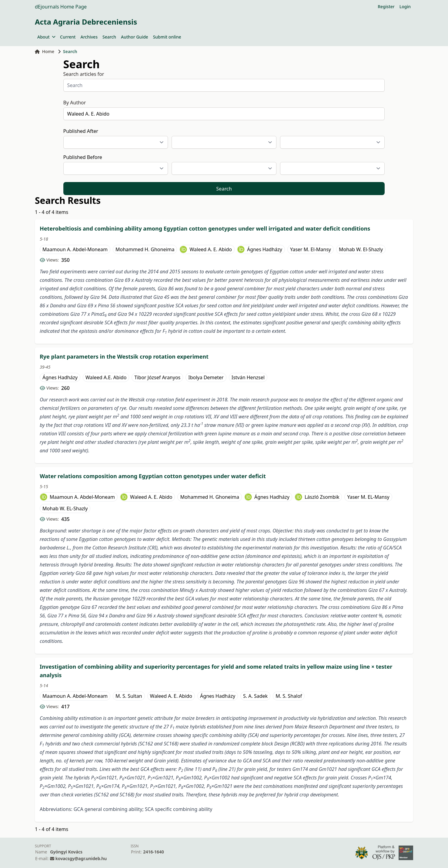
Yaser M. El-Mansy (311, 249)
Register (386, 7)
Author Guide (135, 37)
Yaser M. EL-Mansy (368, 497)
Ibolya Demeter (206, 377)
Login (405, 7)
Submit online (167, 37)
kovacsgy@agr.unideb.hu (81, 858)
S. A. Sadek (255, 696)
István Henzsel (248, 377)
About (46, 37)
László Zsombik (322, 497)
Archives (89, 37)
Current (68, 37)
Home (45, 51)
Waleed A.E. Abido (106, 377)
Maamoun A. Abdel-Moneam (75, 249)
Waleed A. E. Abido (211, 249)
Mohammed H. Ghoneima (145, 249)
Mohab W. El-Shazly (361, 249)
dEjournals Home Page (61, 7)
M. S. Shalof (289, 696)
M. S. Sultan (129, 696)
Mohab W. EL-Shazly (65, 508)
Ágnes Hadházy (265, 249)
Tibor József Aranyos (157, 377)
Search (109, 37)
